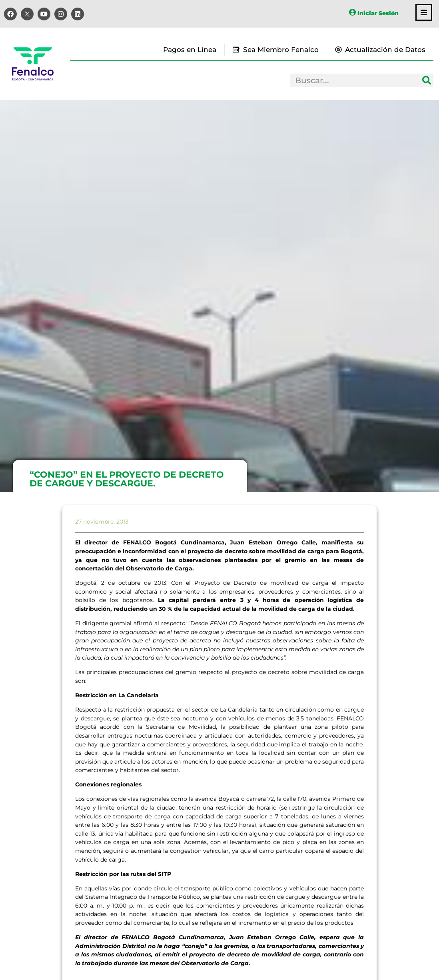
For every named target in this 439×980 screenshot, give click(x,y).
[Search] (427, 80)
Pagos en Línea (190, 50)
